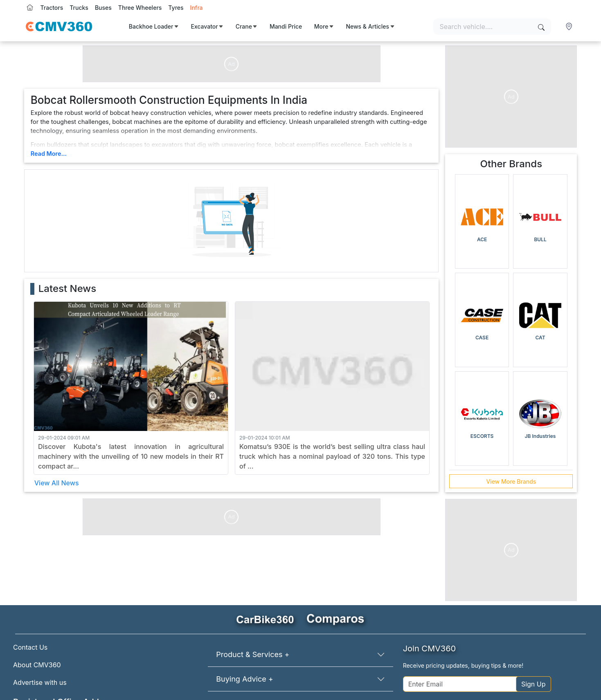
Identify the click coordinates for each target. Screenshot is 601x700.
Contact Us (30, 647)
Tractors (52, 8)
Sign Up (533, 684)
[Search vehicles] (492, 27)
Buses (103, 8)
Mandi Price (286, 26)
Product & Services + (253, 654)
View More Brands (511, 481)
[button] (570, 27)
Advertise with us (40, 682)
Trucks (79, 8)
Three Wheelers (140, 8)
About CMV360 (37, 665)
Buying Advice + (244, 679)
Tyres (176, 8)
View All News (57, 483)
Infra (197, 8)
